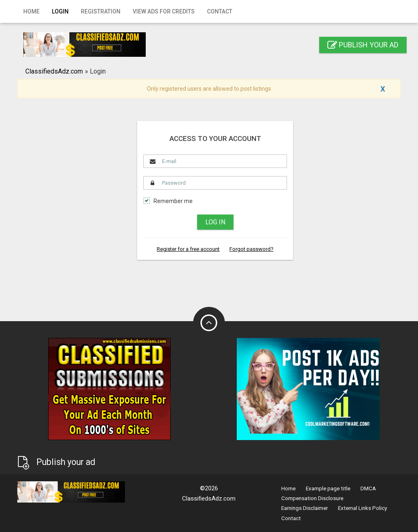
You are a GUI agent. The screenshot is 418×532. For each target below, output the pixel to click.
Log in (215, 222)
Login (60, 11)
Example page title (328, 488)
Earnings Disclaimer (305, 508)
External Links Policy (362, 508)
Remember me (173, 201)
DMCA (368, 488)
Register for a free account (188, 249)
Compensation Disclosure (312, 498)
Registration (101, 11)
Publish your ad (363, 45)
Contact (220, 11)
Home (31, 11)
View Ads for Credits (164, 11)
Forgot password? (251, 249)
